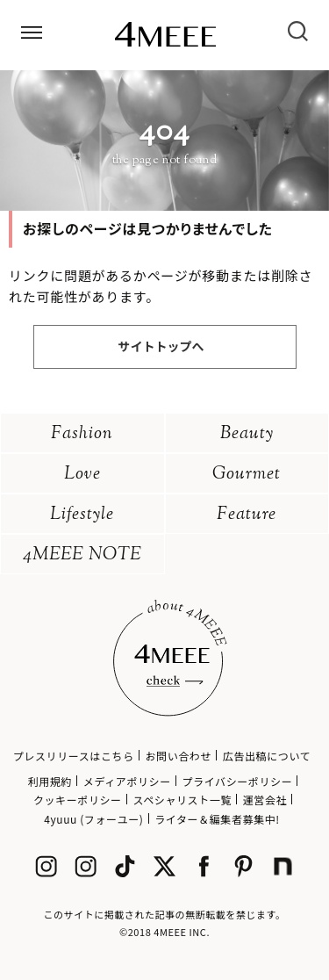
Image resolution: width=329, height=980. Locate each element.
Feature (247, 515)
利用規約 (50, 781)
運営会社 (265, 800)
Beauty (247, 434)
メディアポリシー (127, 781)
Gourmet (247, 475)
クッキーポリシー (78, 800)
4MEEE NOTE (82, 555)
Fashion (82, 434)
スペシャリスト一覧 (182, 800)
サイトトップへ (161, 346)
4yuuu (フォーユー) (93, 819)
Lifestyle (82, 515)
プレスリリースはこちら (74, 756)
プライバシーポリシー (238, 781)
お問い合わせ (178, 756)
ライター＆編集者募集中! (217, 819)
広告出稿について (267, 756)
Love (82, 475)
